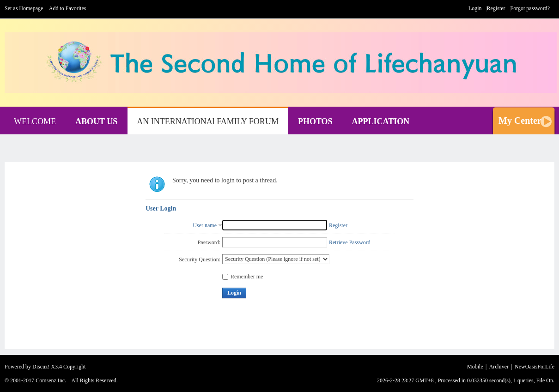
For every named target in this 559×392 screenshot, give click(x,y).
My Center (520, 121)
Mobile (475, 367)
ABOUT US (96, 121)
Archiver (499, 367)
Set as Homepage (24, 8)
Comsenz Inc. (51, 380)
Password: (209, 242)
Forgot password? (530, 8)
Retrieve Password (350, 242)
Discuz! (41, 367)
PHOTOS (315, 121)
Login (475, 8)
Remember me (243, 277)
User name (205, 225)
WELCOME (35, 121)
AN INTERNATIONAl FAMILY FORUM (208, 121)
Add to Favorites (68, 8)
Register (496, 8)
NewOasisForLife (535, 367)
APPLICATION (381, 121)
